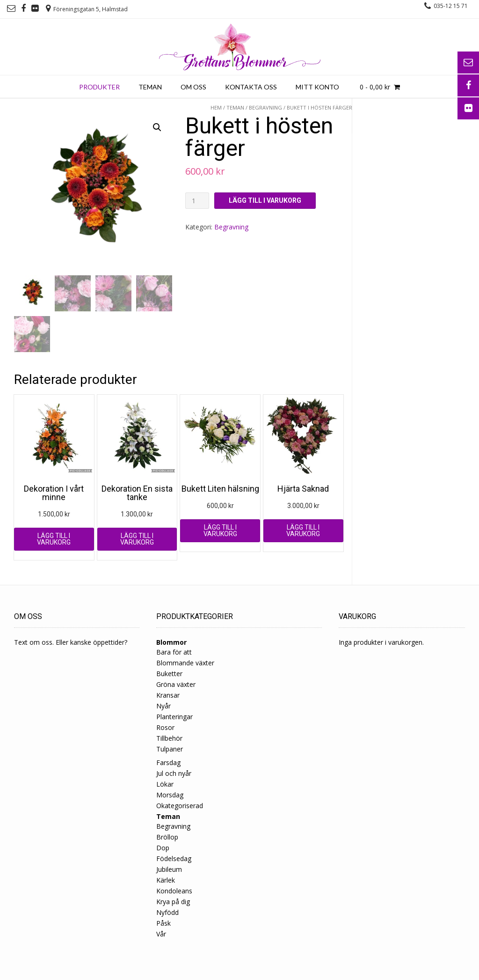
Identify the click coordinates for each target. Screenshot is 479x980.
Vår (161, 934)
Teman (150, 87)
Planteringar (174, 717)
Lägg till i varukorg (265, 200)
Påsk (163, 923)
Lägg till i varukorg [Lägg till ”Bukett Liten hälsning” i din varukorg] (220, 531)
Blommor (171, 642)
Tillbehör (169, 738)
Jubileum (169, 869)
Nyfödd (167, 912)
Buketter (169, 674)
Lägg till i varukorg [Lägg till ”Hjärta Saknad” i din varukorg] (303, 531)
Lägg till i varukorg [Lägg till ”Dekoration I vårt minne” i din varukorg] (54, 539)
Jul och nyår (174, 773)
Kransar (168, 695)
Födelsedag (174, 858)
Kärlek (166, 880)
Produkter (99, 87)
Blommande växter (185, 663)
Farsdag (168, 763)
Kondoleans (174, 891)
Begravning (265, 107)
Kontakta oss (251, 87)
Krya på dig (173, 902)
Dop (163, 848)
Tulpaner (170, 749)
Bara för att (174, 652)
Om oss (193, 87)
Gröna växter (176, 684)
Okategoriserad (180, 806)
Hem (216, 107)
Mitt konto (317, 87)
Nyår (163, 706)
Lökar (165, 784)
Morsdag (170, 795)
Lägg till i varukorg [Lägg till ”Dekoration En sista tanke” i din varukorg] (137, 539)
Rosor (165, 727)
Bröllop (167, 837)
